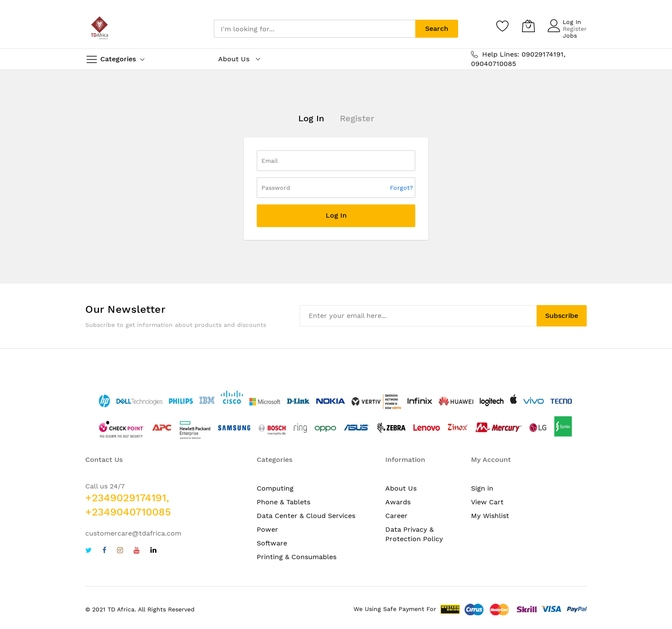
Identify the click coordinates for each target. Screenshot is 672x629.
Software (272, 543)
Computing (275, 488)
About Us (401, 488)
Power (267, 529)
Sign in (482, 488)
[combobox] (315, 29)
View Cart (487, 502)
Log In (572, 22)
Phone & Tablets (283, 502)
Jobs (570, 36)
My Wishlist (490, 516)
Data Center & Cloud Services (306, 516)
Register (575, 29)
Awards (398, 502)
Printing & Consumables (297, 557)
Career (396, 516)
